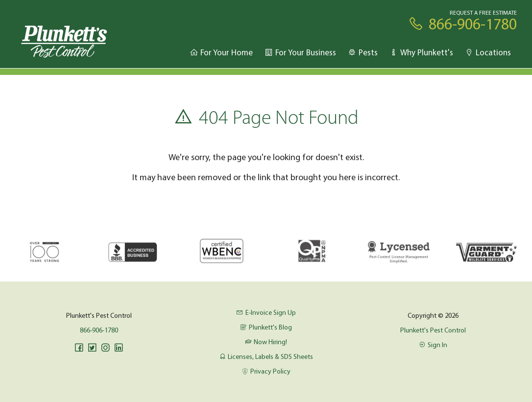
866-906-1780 (99, 330)
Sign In (433, 345)
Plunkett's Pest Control (433, 330)
